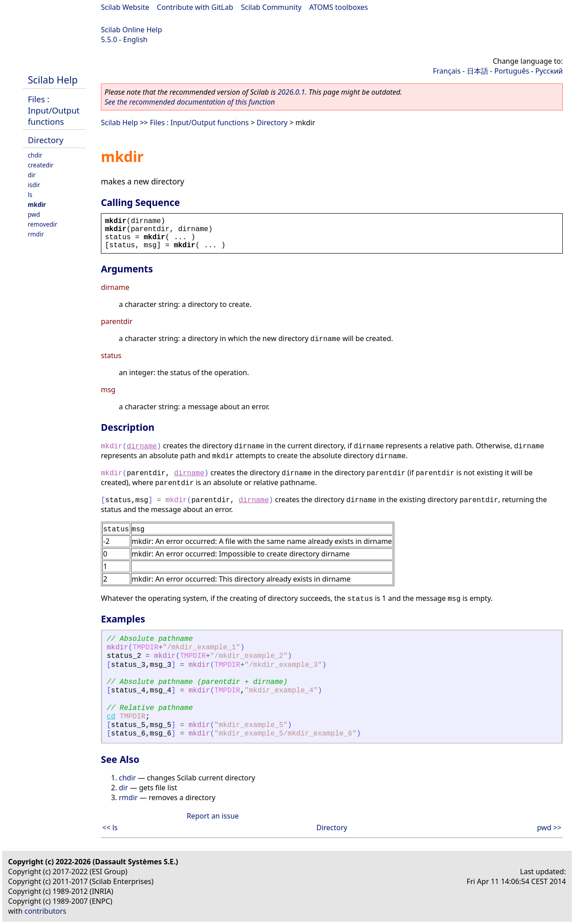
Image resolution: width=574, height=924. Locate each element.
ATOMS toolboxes (339, 7)
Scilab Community (271, 7)
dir (32, 175)
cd (111, 717)
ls (30, 195)
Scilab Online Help (131, 30)
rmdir (36, 234)
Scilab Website (125, 7)
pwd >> (549, 828)
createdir (41, 165)
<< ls (110, 828)
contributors (46, 911)
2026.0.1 (291, 92)
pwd (34, 214)
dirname (142, 447)
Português (512, 71)
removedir (43, 224)
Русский (549, 71)
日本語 (478, 71)
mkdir (37, 204)
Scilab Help (53, 80)
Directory (46, 140)
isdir (34, 185)
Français (447, 71)
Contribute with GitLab (195, 7)
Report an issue (213, 816)
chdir (35, 155)
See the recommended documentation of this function (190, 102)
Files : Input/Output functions (54, 110)
